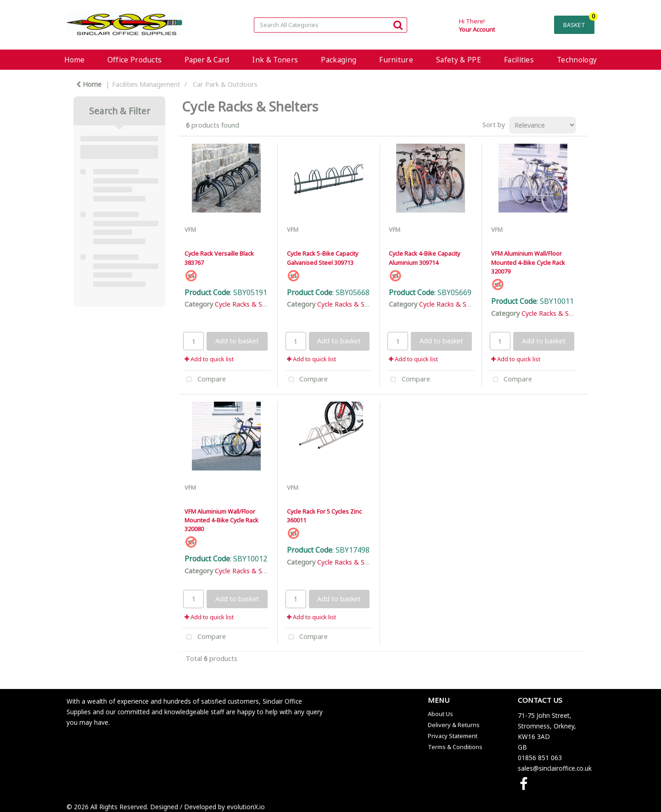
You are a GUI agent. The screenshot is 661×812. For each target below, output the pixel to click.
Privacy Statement (453, 736)
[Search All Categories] (330, 25)
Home (74, 60)
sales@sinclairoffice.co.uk (555, 768)
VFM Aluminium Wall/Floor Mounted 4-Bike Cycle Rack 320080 (221, 520)
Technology (577, 60)
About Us (440, 714)
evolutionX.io (246, 807)
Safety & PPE (459, 60)
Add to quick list (209, 359)
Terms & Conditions (455, 747)
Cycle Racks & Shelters (249, 304)
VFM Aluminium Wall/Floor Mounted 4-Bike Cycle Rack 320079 (528, 262)
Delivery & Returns (454, 725)
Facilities (519, 60)
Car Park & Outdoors (225, 84)
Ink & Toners (275, 60)
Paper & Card (207, 60)
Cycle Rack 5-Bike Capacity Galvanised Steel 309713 (322, 258)
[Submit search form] (398, 25)
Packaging (339, 60)
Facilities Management (146, 84)
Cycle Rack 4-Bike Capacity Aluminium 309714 (424, 258)
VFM (190, 230)
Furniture (396, 60)
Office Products (135, 60)
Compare (204, 380)
